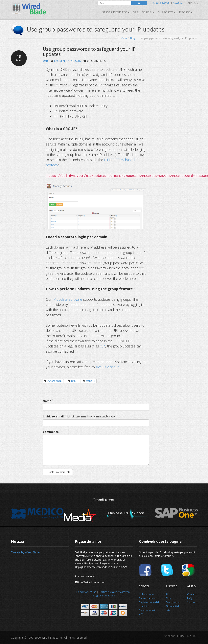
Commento (51, 432)
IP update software (67, 299)
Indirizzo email (53, 416)
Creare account (162, 3)
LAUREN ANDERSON (68, 61)
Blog (133, 38)
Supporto (167, 12)
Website (90, 381)
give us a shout (107, 367)
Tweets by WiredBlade (25, 552)
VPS (136, 12)
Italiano (192, 3)
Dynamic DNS (55, 381)
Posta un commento (58, 472)
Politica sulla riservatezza (114, 592)
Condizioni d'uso (86, 592)
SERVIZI (148, 12)
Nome (47, 401)
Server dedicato (116, 12)
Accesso (178, 3)
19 (19, 58)
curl (103, 346)
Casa (124, 38)
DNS (46, 61)
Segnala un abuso (104, 595)
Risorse (186, 12)
